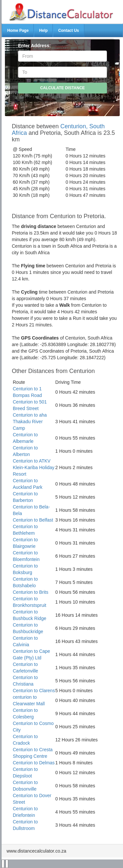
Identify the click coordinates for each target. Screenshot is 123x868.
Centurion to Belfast (33, 520)
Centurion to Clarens (34, 691)
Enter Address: (34, 46)
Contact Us (68, 31)
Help (43, 31)
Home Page (18, 31)
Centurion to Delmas (34, 763)
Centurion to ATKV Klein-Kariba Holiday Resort (34, 467)
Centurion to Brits (31, 592)
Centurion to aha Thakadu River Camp (30, 422)
